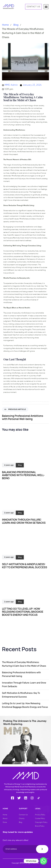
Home (5, 25)
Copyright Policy (41, 822)
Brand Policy (40, 826)
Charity (22, 819)
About (5, 819)
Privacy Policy (40, 815)
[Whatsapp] (43, 861)
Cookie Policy (40, 819)
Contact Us (23, 815)
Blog (16, 25)
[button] (46, 7)
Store (5, 822)
